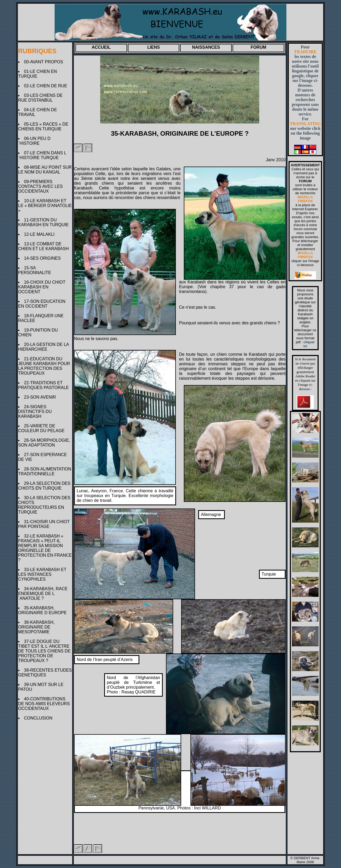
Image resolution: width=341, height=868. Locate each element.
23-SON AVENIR (41, 397)
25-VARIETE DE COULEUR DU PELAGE (42, 428)
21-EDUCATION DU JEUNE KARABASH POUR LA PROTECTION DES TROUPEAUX (44, 366)
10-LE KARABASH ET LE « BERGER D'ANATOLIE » (45, 206)
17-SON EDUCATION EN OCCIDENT (42, 304)
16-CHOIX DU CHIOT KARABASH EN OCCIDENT (42, 287)
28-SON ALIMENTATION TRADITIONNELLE (45, 471)
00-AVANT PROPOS (45, 62)
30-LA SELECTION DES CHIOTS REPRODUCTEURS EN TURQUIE (44, 505)
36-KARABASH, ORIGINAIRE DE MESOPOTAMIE (36, 627)
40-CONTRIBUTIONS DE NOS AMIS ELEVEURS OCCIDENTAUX (44, 704)
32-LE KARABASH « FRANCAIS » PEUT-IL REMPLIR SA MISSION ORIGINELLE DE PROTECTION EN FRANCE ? (45, 548)
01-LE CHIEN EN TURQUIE (38, 74)
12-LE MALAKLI (40, 234)
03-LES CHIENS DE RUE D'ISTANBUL (40, 98)
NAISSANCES (206, 47)
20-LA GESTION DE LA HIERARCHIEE (43, 347)
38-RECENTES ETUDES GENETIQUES (45, 673)
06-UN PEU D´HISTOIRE (34, 141)
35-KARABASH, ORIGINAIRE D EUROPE (44, 610)
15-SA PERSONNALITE (36, 270)
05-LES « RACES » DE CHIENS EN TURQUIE (43, 127)
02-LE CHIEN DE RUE (47, 86)
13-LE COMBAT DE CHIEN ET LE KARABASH (45, 246)
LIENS (154, 47)
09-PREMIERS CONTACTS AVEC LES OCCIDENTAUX (40, 186)
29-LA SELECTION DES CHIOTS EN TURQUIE (44, 486)
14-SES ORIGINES (44, 258)
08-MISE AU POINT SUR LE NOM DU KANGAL (45, 170)
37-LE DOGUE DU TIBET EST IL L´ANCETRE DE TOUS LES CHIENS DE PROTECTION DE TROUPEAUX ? (44, 651)
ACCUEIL (101, 47)
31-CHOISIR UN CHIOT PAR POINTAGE (44, 524)
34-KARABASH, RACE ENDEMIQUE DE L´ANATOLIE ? (43, 594)
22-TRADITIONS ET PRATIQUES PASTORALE (45, 385)
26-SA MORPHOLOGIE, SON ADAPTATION (44, 443)
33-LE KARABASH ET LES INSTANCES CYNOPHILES (42, 574)
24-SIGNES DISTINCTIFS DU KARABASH (35, 412)
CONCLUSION (39, 718)
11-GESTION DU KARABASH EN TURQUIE (45, 222)
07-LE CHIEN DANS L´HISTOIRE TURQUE (42, 155)
